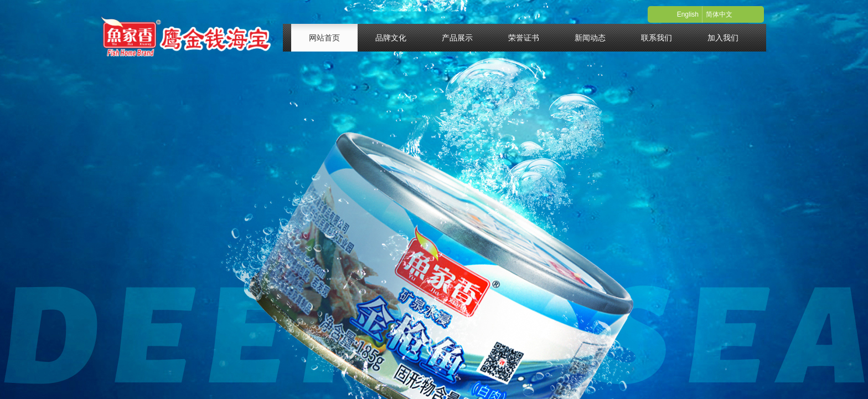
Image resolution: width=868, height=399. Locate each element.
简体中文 (719, 14)
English (688, 14)
